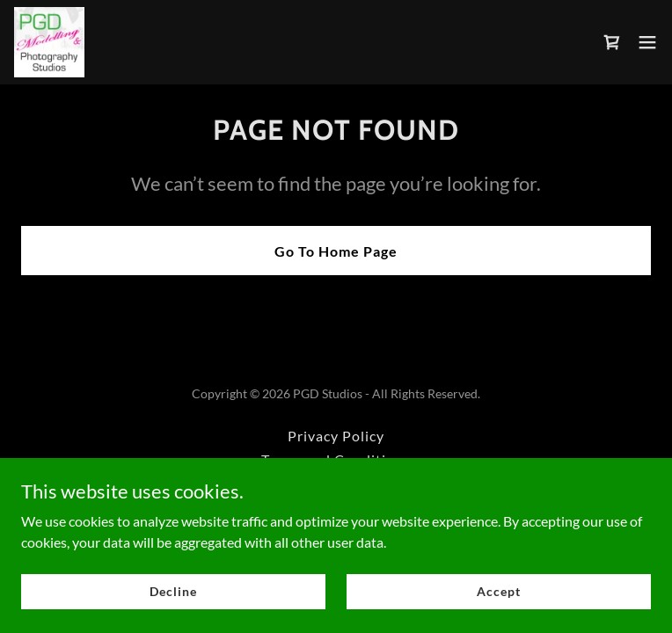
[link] (49, 42)
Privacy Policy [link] (336, 436)
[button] (647, 42)
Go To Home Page (336, 251)
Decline (173, 591)
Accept (498, 591)
